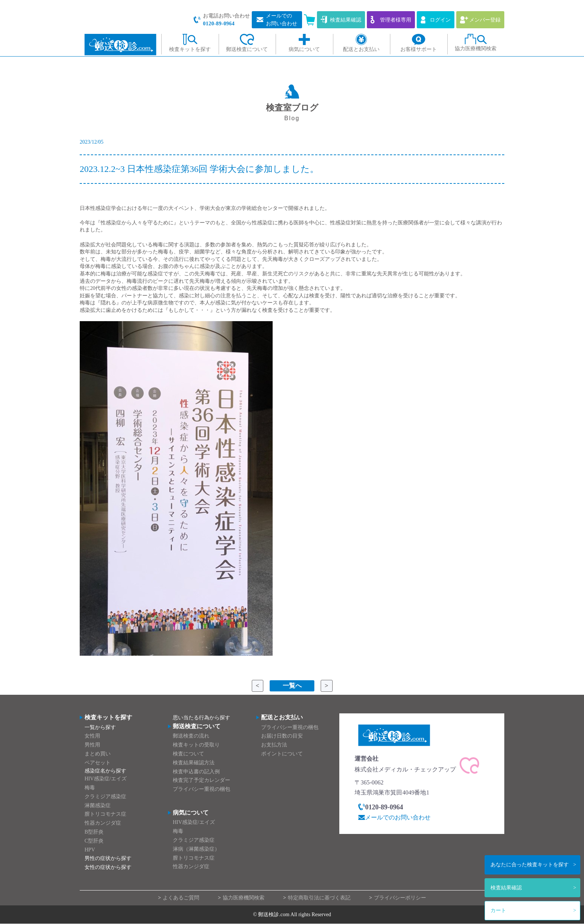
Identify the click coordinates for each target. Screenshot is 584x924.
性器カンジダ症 (103, 823)
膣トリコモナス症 (105, 814)
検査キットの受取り (196, 745)
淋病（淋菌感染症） (196, 849)
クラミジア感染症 (105, 797)
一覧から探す (100, 727)
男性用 (92, 745)
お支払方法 (274, 745)
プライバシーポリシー (400, 898)
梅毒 (90, 788)
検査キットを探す (530, 865)
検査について (188, 754)
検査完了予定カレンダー (201, 781)
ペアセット (98, 763)
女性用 (92, 736)
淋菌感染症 (98, 805)
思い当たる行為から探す (201, 718)
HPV (90, 850)
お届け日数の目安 (282, 736)
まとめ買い (98, 754)
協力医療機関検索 (244, 898)
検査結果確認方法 (194, 763)
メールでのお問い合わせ (398, 817)
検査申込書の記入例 (196, 772)
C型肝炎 (94, 841)
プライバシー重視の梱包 (201, 789)
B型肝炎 (94, 832)
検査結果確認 (506, 888)
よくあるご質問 (181, 898)
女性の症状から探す (108, 868)
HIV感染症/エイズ (106, 779)
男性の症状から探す (108, 859)
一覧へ (292, 686)
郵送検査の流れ (191, 736)
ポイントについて (282, 754)
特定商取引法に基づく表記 (319, 898)
